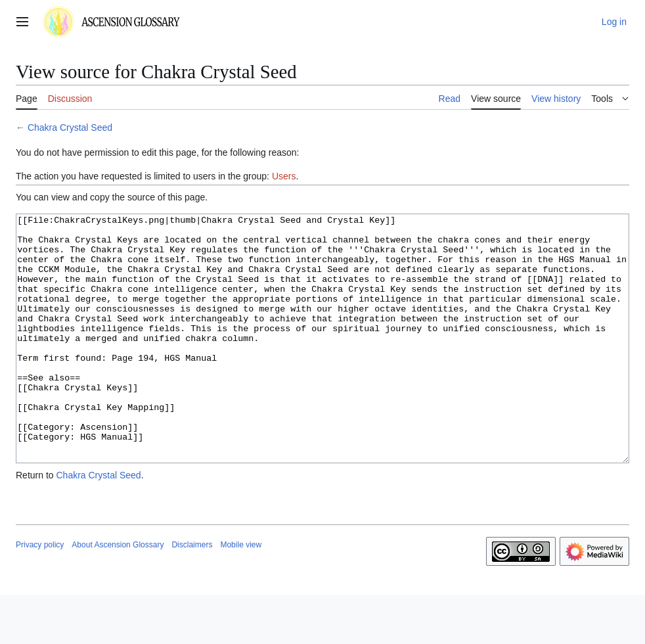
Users (284, 176)
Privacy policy (40, 594)
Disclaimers (192, 594)
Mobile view (241, 594)
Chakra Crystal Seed (70, 127)
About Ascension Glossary (118, 594)
